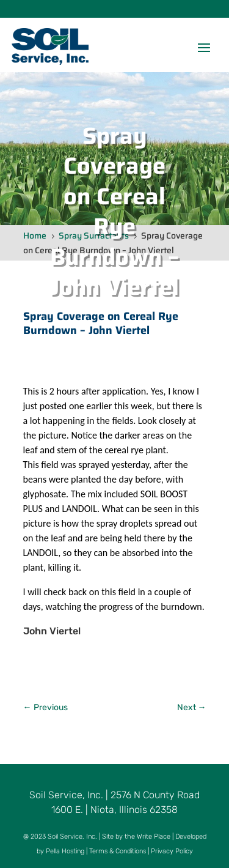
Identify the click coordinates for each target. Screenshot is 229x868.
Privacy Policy (172, 851)
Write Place (154, 836)
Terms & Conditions (118, 851)
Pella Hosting (65, 851)
